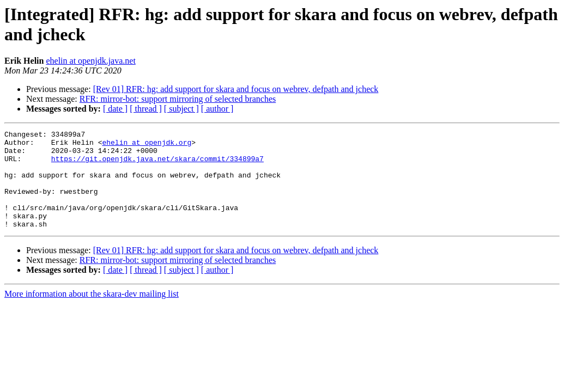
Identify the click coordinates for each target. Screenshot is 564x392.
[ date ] (115, 109)
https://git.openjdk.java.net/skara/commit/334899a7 (157, 165)
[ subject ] (181, 109)
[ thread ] (146, 109)
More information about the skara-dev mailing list (92, 313)
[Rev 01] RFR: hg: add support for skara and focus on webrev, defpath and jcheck (236, 89)
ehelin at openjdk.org (147, 145)
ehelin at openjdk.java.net (90, 61)
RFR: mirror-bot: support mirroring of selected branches (178, 99)
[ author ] (217, 109)
